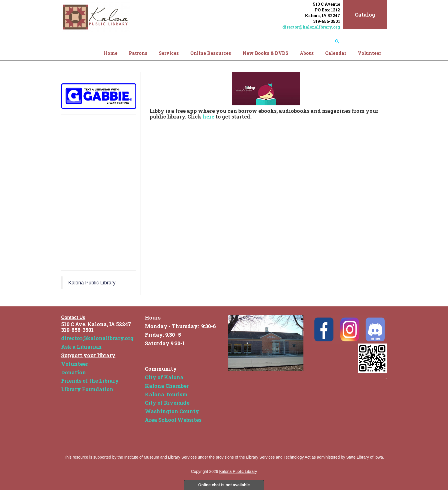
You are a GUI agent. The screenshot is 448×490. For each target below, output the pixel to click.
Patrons (138, 53)
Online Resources (211, 53)
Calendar (336, 53)
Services (169, 53)
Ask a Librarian (81, 347)
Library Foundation (87, 389)
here (208, 117)
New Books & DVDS (265, 53)
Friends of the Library (90, 381)
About (307, 53)
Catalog (365, 15)
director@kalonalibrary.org (311, 27)
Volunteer (369, 53)
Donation (74, 372)
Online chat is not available (224, 485)
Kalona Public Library (92, 283)
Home (110, 53)
